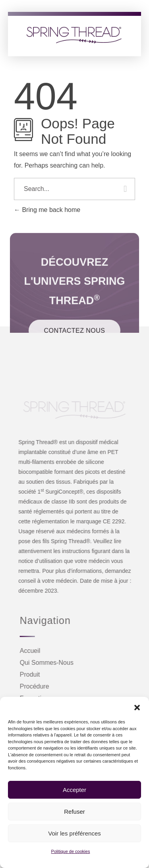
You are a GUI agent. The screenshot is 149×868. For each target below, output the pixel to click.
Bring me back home (47, 210)
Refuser (74, 812)
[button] (137, 707)
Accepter (74, 790)
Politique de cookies (71, 851)
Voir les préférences (74, 833)
